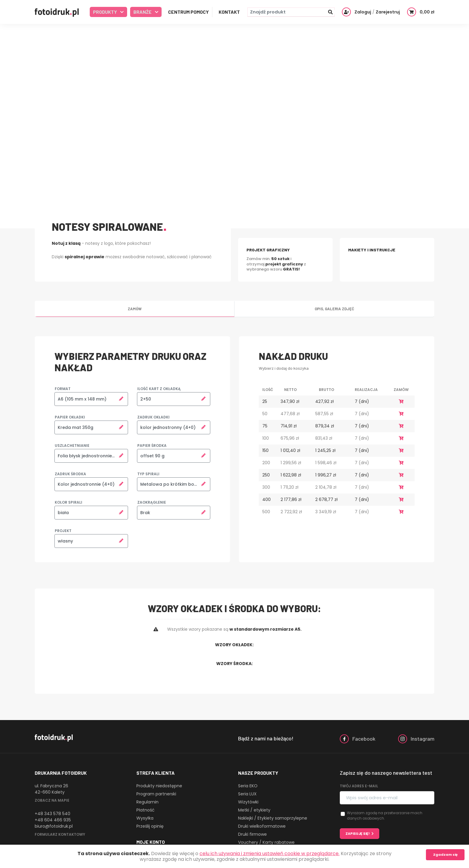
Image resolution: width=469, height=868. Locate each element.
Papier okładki (70, 417)
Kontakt (229, 12)
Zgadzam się (445, 855)
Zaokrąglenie (152, 502)
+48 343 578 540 (52, 814)
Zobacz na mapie (52, 800)
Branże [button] (143, 12)
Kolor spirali (68, 502)
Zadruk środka (70, 474)
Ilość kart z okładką (159, 389)
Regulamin (147, 802)
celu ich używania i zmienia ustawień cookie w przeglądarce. (269, 854)
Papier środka (152, 446)
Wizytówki (248, 802)
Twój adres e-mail (359, 786)
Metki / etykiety (254, 810)
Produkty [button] (105, 12)
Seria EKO (248, 786)
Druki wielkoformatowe (262, 826)
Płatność (146, 810)
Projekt (63, 531)
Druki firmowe (252, 834)
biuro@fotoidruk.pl (54, 826)
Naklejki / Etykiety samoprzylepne (273, 818)
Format (63, 389)
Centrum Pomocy (188, 12)
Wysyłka (145, 818)
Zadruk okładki (153, 417)
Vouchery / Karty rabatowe (266, 842)
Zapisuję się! (358, 833)
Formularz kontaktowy (60, 834)
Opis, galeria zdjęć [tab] (334, 309)
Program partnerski (156, 794)
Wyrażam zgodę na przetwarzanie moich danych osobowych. (385, 816)
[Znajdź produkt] (291, 12)
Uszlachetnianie (72, 446)
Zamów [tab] (135, 309)
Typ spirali (148, 474)
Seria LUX (247, 794)
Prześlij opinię (150, 826)
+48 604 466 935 (53, 820)
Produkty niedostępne (159, 786)
